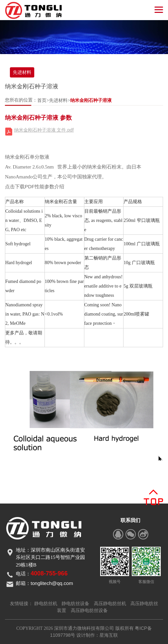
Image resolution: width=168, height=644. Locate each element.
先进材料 (22, 72)
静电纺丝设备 (75, 603)
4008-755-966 (49, 573)
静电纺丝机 (46, 603)
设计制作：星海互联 (97, 635)
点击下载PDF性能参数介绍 (35, 186)
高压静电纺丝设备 (89, 610)
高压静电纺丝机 (110, 603)
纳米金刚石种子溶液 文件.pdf (44, 130)
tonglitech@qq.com (52, 583)
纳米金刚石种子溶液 (91, 100)
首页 (42, 100)
